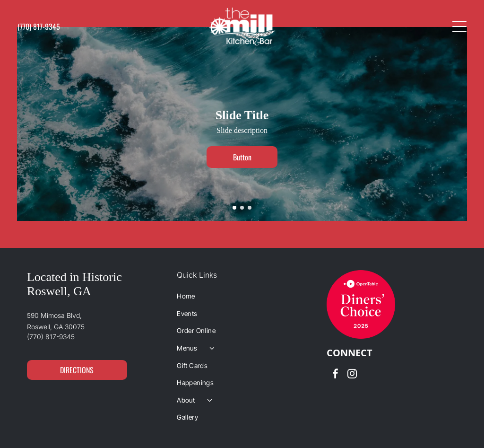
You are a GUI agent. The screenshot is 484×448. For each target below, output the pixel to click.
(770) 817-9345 (51, 337)
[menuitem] (242, 296)
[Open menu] (459, 26)
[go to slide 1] (234, 208)
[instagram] (352, 375)
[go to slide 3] (250, 208)
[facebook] (336, 375)
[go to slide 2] (242, 208)
